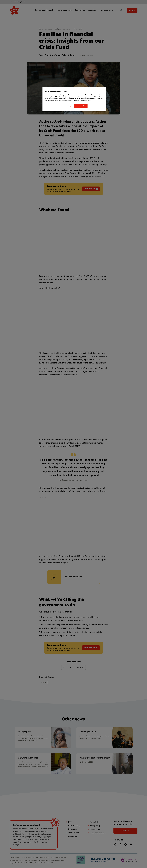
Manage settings (66, 106)
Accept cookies (81, 106)
